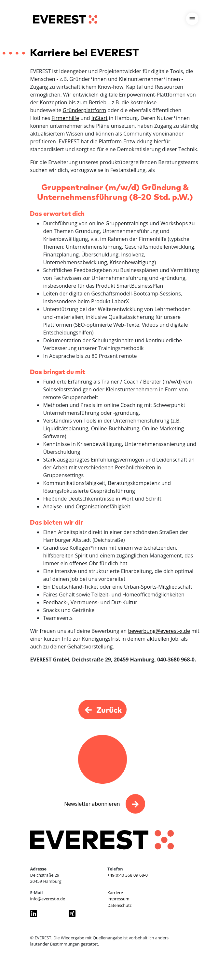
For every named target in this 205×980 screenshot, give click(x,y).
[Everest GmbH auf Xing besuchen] (83, 913)
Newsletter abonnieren (92, 804)
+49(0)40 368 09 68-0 (128, 875)
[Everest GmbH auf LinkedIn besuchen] (45, 913)
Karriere (115, 893)
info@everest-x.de (48, 899)
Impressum (118, 899)
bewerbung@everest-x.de (159, 631)
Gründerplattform (85, 110)
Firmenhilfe (65, 118)
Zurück (102, 709)
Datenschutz (119, 905)
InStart (100, 118)
